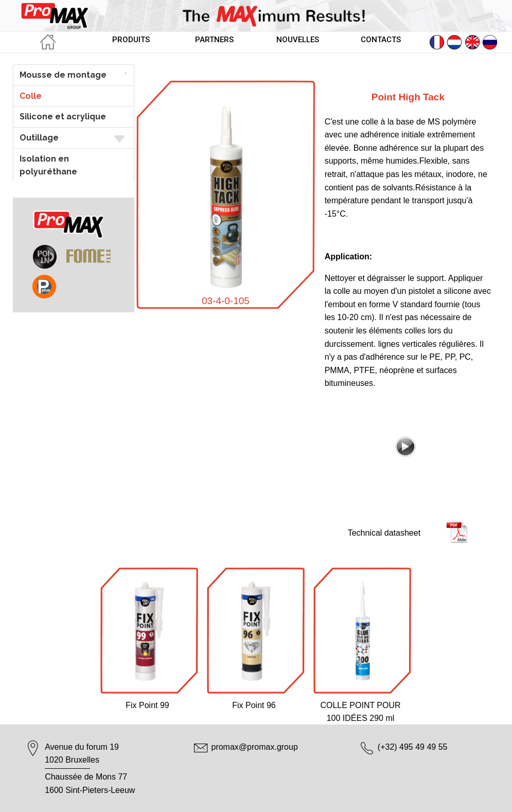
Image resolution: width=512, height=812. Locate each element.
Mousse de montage (63, 75)
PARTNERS (214, 40)
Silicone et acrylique (63, 117)
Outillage (74, 138)
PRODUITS (131, 40)
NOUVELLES (298, 40)
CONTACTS (381, 40)
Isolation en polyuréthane (48, 165)
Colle (31, 96)
